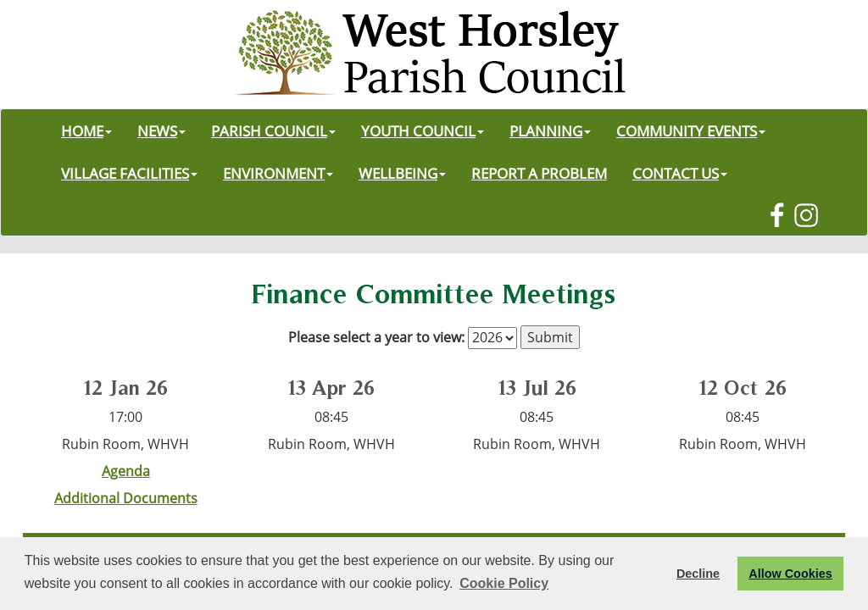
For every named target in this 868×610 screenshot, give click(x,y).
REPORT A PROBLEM (539, 173)
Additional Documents (126, 498)
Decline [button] (698, 574)
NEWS (161, 130)
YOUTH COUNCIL (423, 130)
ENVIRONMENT (278, 173)
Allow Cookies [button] (790, 574)
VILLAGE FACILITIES (129, 173)
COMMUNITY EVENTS (691, 130)
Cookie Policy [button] (504, 583)
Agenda (126, 471)
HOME (86, 130)
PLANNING (550, 130)
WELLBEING (402, 173)
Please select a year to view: (376, 337)
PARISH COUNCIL (273, 130)
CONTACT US (680, 173)
